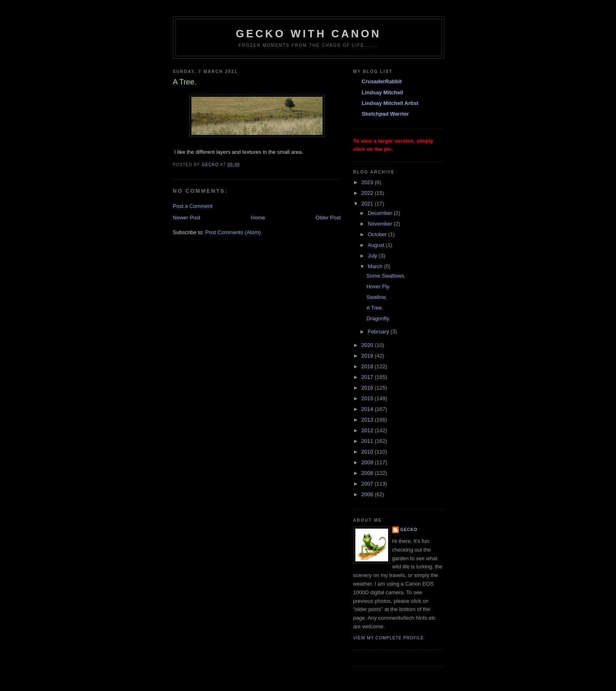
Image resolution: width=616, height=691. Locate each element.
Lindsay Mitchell (383, 92)
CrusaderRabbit (382, 81)
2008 (368, 473)
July (373, 256)
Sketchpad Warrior (385, 114)
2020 (368, 345)
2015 (368, 398)
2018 (368, 366)
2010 (368, 452)
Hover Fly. (378, 286)
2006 (368, 494)
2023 (368, 182)
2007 (368, 484)
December (381, 213)
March (376, 266)
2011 (368, 441)
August (377, 245)
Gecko (409, 530)
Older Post (328, 218)
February (379, 332)
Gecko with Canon (308, 34)
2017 (368, 377)
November (381, 224)
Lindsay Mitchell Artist (390, 103)
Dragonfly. (378, 318)
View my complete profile (389, 638)
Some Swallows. (386, 276)
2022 (368, 193)
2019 (368, 356)
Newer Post (187, 218)
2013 (368, 420)
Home (258, 218)
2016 (368, 388)
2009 (368, 462)
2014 (368, 409)
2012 (368, 430)
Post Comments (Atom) (233, 232)
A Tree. (375, 308)
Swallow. (377, 297)
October (378, 234)
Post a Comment (193, 206)
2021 (368, 204)
